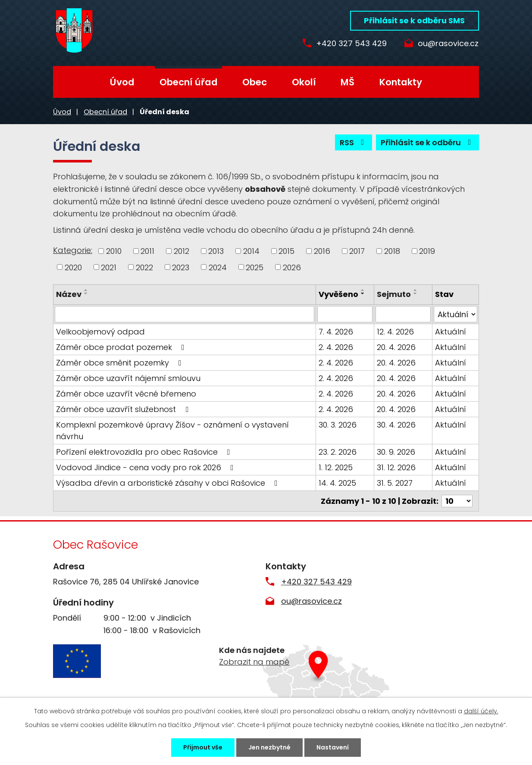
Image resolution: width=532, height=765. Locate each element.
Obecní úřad (189, 82)
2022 (144, 267)
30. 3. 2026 (338, 425)
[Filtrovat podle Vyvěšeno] (345, 314)
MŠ (347, 82)
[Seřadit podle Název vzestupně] (86, 290)
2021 (109, 267)
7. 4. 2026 (336, 332)
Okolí (304, 82)
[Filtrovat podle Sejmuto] (403, 314)
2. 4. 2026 (336, 347)
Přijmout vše (203, 747)
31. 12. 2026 (396, 467)
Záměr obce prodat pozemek (122, 347)
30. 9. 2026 (396, 452)
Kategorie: (73, 250)
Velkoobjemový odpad (100, 332)
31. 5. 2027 (395, 483)
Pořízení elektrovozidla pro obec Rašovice (145, 452)
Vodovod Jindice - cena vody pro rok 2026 (147, 467)
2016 (322, 251)
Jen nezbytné (269, 747)
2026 (292, 267)
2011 (147, 251)
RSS (354, 142)
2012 (182, 251)
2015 (286, 251)
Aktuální (451, 332)
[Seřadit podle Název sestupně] (86, 294)
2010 (114, 251)
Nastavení (333, 747)
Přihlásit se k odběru (428, 142)
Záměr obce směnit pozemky (120, 363)
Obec (255, 82)
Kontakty (401, 82)
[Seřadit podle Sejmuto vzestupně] (416, 290)
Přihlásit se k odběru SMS (414, 20)
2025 (255, 267)
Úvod (122, 82)
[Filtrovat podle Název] (185, 314)
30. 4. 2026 (396, 425)
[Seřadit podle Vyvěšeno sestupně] (363, 294)
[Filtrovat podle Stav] (455, 314)
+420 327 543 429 (351, 44)
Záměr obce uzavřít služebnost (124, 409)
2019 (427, 251)
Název (69, 294)
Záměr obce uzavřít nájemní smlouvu (128, 378)
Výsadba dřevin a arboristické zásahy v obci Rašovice (169, 483)
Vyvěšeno (338, 294)
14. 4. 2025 (337, 483)
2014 (251, 251)
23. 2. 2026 (338, 452)
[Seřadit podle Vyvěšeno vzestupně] (363, 290)
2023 (181, 267)
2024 (218, 267)
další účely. (481, 711)
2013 (216, 251)
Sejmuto (394, 294)
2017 (357, 251)
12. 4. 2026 (395, 332)
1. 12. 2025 (336, 467)
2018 (392, 251)
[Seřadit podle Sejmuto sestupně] (416, 294)
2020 (73, 267)
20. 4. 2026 (396, 347)
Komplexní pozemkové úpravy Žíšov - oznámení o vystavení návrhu (172, 431)
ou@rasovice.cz (448, 44)
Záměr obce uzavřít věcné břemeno (126, 394)
